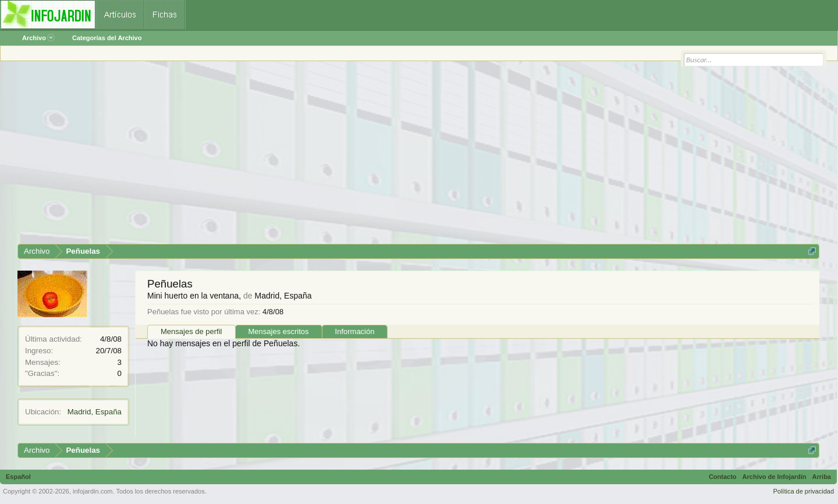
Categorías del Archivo (107, 38)
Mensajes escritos (279, 331)
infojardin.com (93, 491)
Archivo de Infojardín (775, 477)
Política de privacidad (803, 491)
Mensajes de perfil (191, 331)
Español (18, 477)
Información (355, 331)
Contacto (723, 477)
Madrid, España (95, 412)
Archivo (38, 38)
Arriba (822, 477)
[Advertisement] (367, 157)
